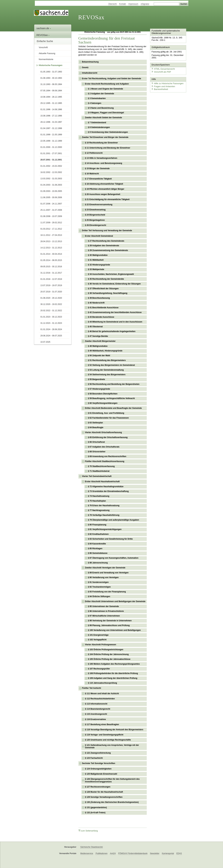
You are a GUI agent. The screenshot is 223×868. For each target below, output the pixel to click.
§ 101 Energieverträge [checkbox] (98, 635)
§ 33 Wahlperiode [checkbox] (96, 269)
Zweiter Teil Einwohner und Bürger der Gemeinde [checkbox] (105, 137)
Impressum (133, 4)
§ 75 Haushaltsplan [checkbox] (97, 501)
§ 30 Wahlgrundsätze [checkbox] (98, 255)
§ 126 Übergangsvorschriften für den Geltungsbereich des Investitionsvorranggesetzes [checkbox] (112, 780)
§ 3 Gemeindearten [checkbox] (97, 98)
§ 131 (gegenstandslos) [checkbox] (96, 807)
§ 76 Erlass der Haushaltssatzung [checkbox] (104, 506)
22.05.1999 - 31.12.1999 (51, 141)
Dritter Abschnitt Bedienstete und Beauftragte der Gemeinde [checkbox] (113, 408)
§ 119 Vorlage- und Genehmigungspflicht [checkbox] (104, 735)
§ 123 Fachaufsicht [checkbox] (94, 758)
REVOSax (91, 17)
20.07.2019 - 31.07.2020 (51, 292)
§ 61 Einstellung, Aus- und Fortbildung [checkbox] (106, 413)
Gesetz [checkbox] (85, 67)
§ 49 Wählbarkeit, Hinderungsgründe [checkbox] (105, 351)
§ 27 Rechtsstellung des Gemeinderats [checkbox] (106, 241)
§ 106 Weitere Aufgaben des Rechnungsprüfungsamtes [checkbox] (114, 664)
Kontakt (123, 4)
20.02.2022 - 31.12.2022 (51, 311)
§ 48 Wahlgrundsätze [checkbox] (98, 346)
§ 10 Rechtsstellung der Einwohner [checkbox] (101, 143)
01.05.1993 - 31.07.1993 (51, 72)
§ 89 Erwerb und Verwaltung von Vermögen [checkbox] (108, 573)
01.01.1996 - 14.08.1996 (51, 109)
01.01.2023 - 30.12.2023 (51, 317)
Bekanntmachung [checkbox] (90, 62)
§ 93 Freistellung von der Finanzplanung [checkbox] (107, 592)
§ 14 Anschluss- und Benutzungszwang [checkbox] (104, 163)
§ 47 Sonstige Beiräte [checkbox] (98, 336)
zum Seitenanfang (88, 831)
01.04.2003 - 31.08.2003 (51, 185)
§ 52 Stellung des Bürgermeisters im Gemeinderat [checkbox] (111, 365)
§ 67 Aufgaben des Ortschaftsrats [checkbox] (104, 447)
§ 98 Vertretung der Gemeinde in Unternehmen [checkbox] (110, 621)
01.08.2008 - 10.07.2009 (51, 216)
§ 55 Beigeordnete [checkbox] (96, 379)
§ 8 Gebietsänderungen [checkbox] (99, 127)
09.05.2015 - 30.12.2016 (51, 267)
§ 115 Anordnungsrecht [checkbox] (96, 714)
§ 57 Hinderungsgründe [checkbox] (99, 389)
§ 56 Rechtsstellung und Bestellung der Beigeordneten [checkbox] (114, 384)
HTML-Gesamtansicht (163, 69)
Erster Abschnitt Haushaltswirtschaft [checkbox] (102, 482)
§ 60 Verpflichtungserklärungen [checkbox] (103, 403)
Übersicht (112, 4)
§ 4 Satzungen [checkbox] (95, 103)
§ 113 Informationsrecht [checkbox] (96, 704)
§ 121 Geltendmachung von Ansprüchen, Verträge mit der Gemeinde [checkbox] (112, 746)
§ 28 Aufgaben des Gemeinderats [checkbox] (104, 246)
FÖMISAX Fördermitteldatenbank (133, 853)
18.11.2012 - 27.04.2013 (51, 235)
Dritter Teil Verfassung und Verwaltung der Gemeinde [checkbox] (107, 231)
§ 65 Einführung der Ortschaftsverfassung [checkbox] (108, 437)
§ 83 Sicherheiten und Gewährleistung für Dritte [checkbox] (110, 539)
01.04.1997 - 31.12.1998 (51, 128)
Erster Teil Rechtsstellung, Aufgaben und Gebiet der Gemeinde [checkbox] (112, 79)
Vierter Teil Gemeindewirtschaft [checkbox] (97, 476)
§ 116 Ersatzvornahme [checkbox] (95, 719)
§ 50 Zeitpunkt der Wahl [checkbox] (99, 356)
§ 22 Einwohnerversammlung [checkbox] (99, 205)
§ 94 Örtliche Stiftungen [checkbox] (99, 596)
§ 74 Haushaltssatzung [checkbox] (99, 496)
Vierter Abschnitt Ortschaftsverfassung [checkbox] (103, 432)
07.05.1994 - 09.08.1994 (51, 91)
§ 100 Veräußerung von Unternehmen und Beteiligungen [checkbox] (114, 630)
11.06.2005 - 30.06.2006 (51, 197)
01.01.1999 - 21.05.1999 (51, 135)
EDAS (179, 853)
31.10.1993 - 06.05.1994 (51, 84)
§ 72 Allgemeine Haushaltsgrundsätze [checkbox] (106, 487)
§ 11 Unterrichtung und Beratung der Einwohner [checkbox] (108, 148)
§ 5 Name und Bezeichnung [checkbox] (101, 108)
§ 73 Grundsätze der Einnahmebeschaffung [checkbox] (108, 491)
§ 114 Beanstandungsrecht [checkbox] (98, 709)
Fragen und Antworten (163, 86)
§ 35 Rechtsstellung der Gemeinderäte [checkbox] (106, 279)
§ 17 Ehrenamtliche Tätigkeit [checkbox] (98, 179)
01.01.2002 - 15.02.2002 (51, 166)
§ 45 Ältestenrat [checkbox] (95, 327)
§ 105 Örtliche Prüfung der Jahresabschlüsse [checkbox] (109, 659)
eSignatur (145, 4)
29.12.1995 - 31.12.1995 (51, 103)
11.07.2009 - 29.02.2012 (51, 223)
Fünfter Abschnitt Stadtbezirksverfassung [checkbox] (105, 461)
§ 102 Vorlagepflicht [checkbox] (97, 640)
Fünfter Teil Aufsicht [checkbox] (92, 688)
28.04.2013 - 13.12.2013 (51, 241)
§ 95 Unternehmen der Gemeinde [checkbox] (103, 606)
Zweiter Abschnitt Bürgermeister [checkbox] (100, 341)
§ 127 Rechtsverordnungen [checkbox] (98, 787)
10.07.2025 (45, 342)
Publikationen (102, 853)
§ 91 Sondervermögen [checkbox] (98, 582)
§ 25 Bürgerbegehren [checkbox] (95, 220)
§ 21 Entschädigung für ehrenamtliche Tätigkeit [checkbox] (107, 199)
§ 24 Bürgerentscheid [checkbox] (95, 215)
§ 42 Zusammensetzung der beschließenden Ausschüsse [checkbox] (115, 312)
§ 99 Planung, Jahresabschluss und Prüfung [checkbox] (109, 625)
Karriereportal (168, 853)
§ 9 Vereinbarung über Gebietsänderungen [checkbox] (108, 132)
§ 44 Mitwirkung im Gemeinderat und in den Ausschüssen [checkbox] (115, 322)
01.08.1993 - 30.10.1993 (51, 78)
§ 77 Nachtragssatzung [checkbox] (99, 510)
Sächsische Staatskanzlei (92, 847)
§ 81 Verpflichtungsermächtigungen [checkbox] (105, 529)
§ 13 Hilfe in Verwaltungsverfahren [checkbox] (101, 158)
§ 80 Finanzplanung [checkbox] (97, 525)
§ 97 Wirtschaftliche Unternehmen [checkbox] (104, 616)
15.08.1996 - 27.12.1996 (51, 116)
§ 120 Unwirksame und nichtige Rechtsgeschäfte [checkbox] (108, 740)
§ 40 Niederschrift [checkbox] (96, 303)
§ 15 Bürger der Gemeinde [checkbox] (97, 169)
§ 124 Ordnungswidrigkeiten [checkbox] (98, 769)
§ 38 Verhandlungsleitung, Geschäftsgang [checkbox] (108, 293)
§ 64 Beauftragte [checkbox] (96, 427)
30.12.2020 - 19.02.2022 (51, 304)
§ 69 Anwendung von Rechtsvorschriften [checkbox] (107, 456)
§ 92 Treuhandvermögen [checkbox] (99, 587)
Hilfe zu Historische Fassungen (167, 83)
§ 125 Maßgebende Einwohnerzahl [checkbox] (101, 774)
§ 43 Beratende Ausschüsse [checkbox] (101, 317)
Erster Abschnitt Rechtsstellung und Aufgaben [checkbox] (107, 84)
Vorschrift (43, 47)
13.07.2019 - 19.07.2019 (51, 285)
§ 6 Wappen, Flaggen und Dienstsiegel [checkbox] (106, 113)
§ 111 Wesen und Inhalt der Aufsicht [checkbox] (102, 694)
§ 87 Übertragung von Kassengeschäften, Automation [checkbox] (113, 558)
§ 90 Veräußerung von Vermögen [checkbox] (103, 577)
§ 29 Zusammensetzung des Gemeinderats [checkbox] (108, 250)
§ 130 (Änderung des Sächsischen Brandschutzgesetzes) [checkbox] (112, 802)
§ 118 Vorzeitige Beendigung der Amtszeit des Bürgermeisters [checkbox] (114, 730)
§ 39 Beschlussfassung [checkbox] (99, 298)
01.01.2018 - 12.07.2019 (51, 279)
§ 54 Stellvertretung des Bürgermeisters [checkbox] (107, 375)
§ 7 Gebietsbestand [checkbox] (97, 123)
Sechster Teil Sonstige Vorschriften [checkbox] (99, 763)
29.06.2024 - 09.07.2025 (51, 336)
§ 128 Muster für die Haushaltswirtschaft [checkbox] (104, 792)
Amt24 (113, 853)
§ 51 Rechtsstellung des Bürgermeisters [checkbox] (107, 360)
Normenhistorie (46, 59)
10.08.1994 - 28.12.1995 (51, 97)
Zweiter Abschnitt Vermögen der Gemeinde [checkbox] (105, 568)
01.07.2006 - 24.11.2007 (51, 204)
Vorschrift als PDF (161, 72)
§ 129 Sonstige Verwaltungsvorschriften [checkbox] (104, 797)
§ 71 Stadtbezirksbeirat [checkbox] (99, 471)
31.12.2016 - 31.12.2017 (51, 273)
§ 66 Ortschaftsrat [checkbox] (96, 442)
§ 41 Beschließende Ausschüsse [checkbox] (103, 308)
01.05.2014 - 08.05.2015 (51, 260)
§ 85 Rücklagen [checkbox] (95, 549)
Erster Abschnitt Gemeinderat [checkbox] (99, 236)
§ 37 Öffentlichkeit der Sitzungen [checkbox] (103, 289)
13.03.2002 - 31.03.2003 (51, 179)
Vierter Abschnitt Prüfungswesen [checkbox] (101, 645)
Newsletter (155, 853)
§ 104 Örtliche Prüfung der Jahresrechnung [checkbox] (108, 654)
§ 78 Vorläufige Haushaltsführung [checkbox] (104, 515)
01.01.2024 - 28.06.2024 (51, 329)
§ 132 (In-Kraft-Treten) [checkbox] (95, 813)
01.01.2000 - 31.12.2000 (51, 147)
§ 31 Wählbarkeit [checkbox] (96, 260)
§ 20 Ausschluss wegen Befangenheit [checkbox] (103, 194)
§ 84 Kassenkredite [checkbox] (97, 544)
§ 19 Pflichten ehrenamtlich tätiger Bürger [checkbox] (105, 189)
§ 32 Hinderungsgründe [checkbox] (99, 265)
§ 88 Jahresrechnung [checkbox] (98, 563)
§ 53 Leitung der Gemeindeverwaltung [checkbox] (106, 370)
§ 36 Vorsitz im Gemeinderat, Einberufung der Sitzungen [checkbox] (114, 284)
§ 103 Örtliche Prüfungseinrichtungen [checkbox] (106, 650)
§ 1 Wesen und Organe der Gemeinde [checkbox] (106, 89)
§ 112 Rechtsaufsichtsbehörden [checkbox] (100, 699)
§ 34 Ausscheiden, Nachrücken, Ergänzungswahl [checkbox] (111, 274)
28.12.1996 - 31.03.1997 (51, 122)
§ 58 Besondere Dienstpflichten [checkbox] (103, 394)
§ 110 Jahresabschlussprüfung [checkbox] (103, 683)
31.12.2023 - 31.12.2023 (51, 323)
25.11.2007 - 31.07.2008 (51, 210)
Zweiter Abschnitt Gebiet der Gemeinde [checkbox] (103, 118)
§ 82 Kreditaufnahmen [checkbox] (98, 534)
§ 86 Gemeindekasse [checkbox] (98, 553)
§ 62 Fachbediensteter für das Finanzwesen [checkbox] (108, 418)
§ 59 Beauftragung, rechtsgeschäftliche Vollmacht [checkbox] (111, 398)
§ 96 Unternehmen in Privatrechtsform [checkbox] (106, 611)
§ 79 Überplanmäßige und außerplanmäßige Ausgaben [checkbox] (114, 520)
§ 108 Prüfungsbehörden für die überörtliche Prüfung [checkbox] (113, 673)
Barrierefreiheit (159, 89)
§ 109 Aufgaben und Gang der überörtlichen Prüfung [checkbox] (113, 678)
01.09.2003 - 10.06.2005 (51, 191)
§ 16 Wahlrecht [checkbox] (92, 174)
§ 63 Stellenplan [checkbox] (95, 423)
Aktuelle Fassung (47, 53)
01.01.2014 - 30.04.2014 (51, 254)
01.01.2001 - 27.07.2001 (51, 153)
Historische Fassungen (51, 65)
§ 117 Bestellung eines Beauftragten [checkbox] (102, 724)
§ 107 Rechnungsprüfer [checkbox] (99, 669)
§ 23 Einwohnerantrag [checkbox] (95, 210)
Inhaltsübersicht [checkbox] (90, 73)
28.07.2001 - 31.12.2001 (51, 160)
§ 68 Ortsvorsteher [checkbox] (97, 452)
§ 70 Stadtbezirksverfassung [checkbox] (101, 466)
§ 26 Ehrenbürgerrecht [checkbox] (96, 225)
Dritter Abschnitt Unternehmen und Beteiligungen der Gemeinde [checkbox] (115, 601)
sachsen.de (44, 28)
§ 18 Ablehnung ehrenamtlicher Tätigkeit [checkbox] (104, 184)
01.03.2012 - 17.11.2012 (51, 229)
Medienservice (87, 853)
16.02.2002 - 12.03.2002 (51, 172)
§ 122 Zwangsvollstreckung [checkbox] (98, 753)
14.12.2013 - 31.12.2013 (51, 248)
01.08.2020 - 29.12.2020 (51, 298)
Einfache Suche (45, 41)
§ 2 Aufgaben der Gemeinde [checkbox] (101, 94)
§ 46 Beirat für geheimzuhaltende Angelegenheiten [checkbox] (112, 331)
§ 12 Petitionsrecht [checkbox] (94, 153)
